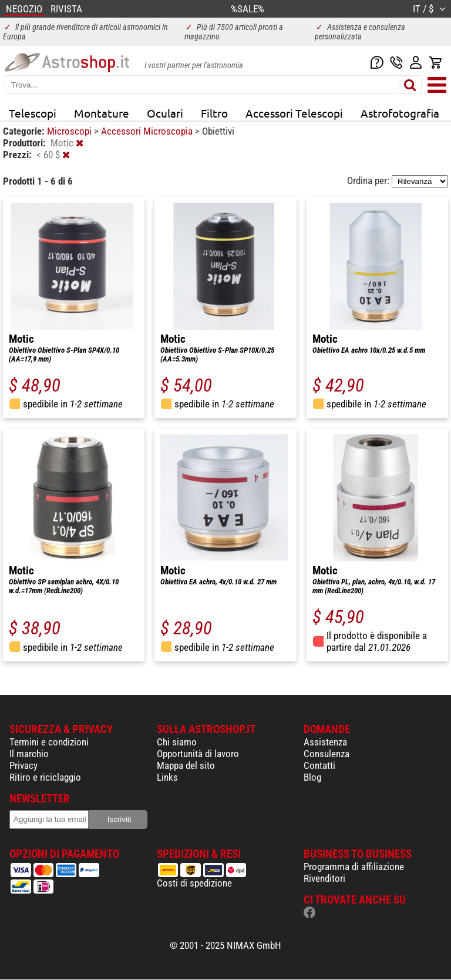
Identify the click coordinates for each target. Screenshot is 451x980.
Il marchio (29, 754)
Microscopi (70, 131)
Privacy (23, 765)
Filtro (214, 113)
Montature (102, 113)
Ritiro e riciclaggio (45, 777)
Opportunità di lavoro (198, 754)
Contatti (319, 765)
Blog (312, 777)
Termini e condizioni (49, 742)
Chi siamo (177, 742)
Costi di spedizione (194, 883)
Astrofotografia (400, 113)
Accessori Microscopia (148, 131)
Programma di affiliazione (354, 867)
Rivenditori (324, 878)
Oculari (165, 113)
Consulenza (327, 754)
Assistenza (325, 742)
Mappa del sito (186, 765)
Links (167, 777)
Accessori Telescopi (294, 113)
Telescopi (33, 113)
